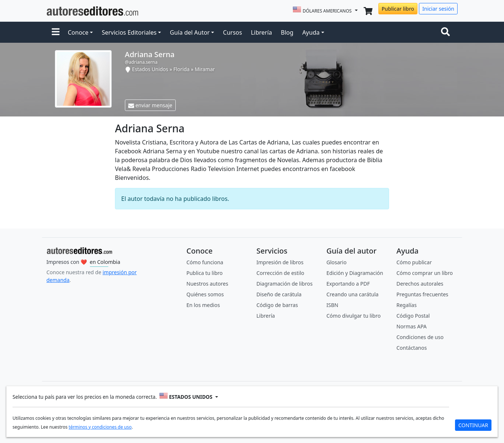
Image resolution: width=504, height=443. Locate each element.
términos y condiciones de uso (100, 427)
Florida (182, 69)
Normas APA (412, 326)
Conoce (78, 32)
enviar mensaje (150, 105)
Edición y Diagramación (355, 273)
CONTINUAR (473, 425)
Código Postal (413, 316)
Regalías (407, 305)
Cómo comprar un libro (425, 273)
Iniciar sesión (438, 9)
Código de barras (277, 305)
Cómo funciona (205, 262)
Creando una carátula (352, 294)
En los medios (203, 305)
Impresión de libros (280, 262)
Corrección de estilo (280, 273)
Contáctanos (412, 348)
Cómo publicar (414, 262)
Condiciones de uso (420, 337)
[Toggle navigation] (447, 32)
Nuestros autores (207, 284)
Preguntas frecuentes (422, 294)
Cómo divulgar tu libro (353, 316)
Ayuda (311, 32)
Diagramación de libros (284, 284)
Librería (261, 32)
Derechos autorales (420, 284)
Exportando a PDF (348, 284)
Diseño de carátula (279, 294)
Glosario (337, 262)
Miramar (205, 69)
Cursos (232, 32)
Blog (287, 32)
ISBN (332, 305)
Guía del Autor (190, 32)
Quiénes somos (205, 294)
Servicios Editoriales (129, 32)
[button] (56, 32)
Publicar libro (398, 9)
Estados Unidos (150, 69)
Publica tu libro (204, 273)
